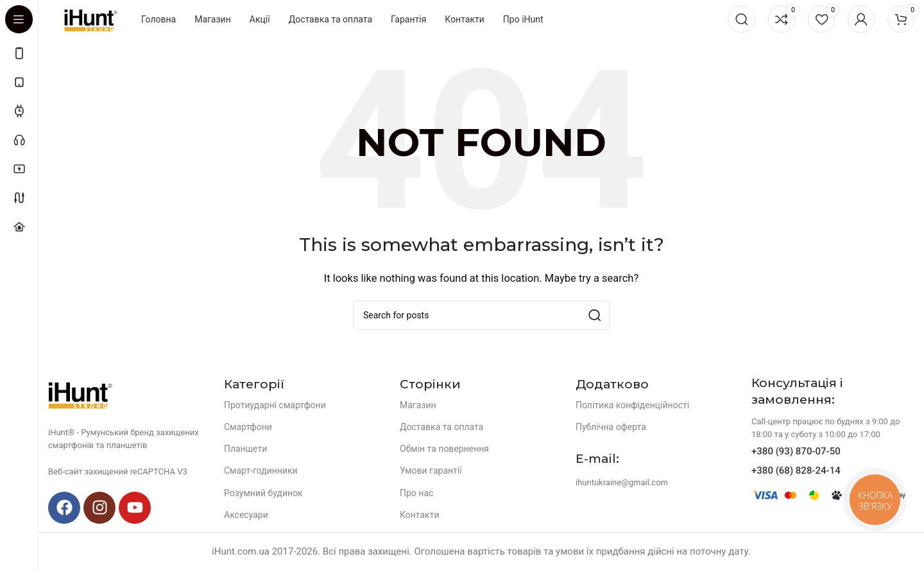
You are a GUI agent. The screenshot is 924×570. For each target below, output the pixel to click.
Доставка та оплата (441, 427)
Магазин (418, 405)
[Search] (742, 19)
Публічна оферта (611, 427)
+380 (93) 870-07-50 (796, 451)
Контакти (420, 515)
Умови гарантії (431, 471)
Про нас (416, 493)
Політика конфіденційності (632, 405)
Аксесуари (246, 515)
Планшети (245, 449)
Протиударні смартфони (275, 405)
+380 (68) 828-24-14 (796, 471)
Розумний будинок (263, 493)
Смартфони (248, 427)
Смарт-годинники (261, 471)
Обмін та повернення (444, 449)
